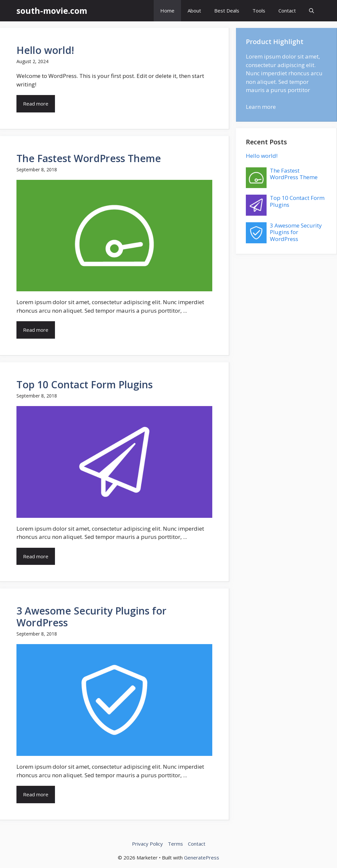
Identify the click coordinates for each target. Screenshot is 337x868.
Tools (259, 11)
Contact (287, 11)
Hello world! (45, 50)
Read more (36, 104)
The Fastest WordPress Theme (89, 158)
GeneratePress (202, 857)
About (194, 11)
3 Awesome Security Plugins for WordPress (91, 617)
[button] (311, 11)
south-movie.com (52, 11)
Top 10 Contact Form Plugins (85, 385)
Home (167, 11)
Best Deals (227, 11)
